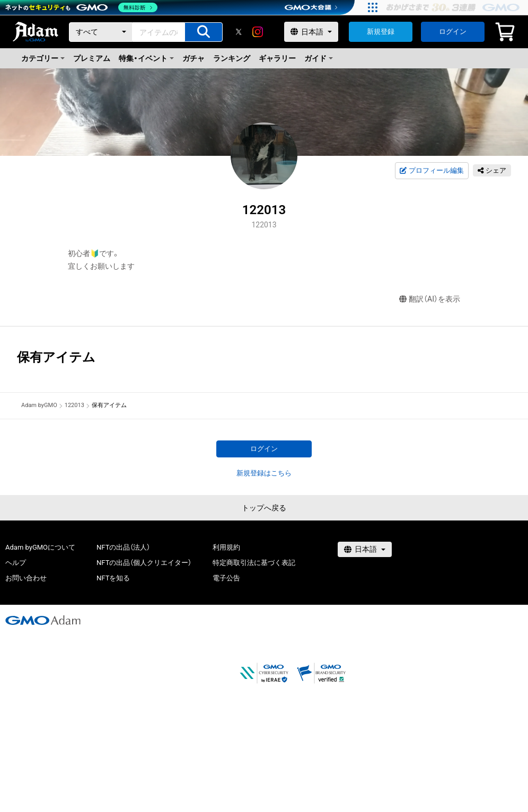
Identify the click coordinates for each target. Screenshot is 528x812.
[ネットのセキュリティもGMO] (81, 7)
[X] (239, 32)
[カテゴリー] (101, 32)
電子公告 (226, 578)
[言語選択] (311, 32)
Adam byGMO (39, 405)
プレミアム (92, 58)
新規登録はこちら (264, 473)
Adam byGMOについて (40, 547)
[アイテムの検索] (204, 32)
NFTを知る (113, 578)
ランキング (232, 58)
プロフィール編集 (432, 171)
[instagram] (258, 32)
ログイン (453, 32)
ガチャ (193, 58)
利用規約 (226, 547)
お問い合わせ (26, 578)
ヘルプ (16, 563)
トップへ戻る (264, 508)
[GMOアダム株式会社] (43, 620)
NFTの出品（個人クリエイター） (144, 563)
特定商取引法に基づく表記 (254, 563)
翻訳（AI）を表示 (430, 299)
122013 (74, 405)
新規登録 (381, 32)
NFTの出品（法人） (123, 547)
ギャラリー (277, 58)
